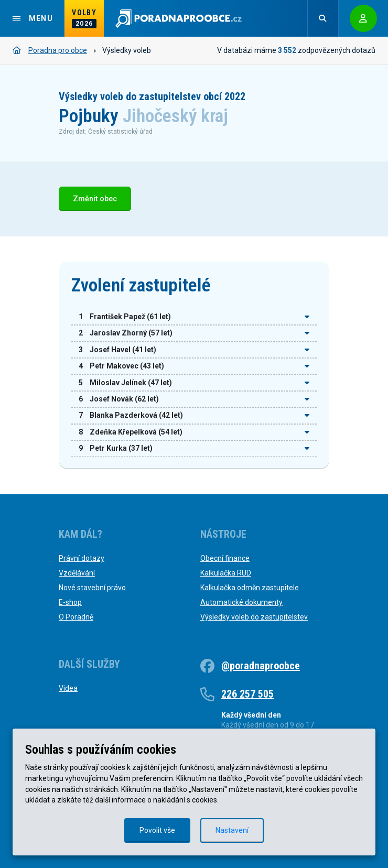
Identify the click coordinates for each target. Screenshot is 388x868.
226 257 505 (247, 694)
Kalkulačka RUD (226, 573)
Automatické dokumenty (241, 602)
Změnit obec (95, 199)
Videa (68, 688)
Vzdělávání (77, 573)
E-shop (70, 602)
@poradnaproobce (261, 666)
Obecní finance (225, 558)
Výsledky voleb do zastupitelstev (254, 617)
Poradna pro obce (50, 50)
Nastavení (232, 830)
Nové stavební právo (92, 588)
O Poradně (76, 617)
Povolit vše (157, 830)
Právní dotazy (82, 558)
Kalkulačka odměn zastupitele (250, 588)
